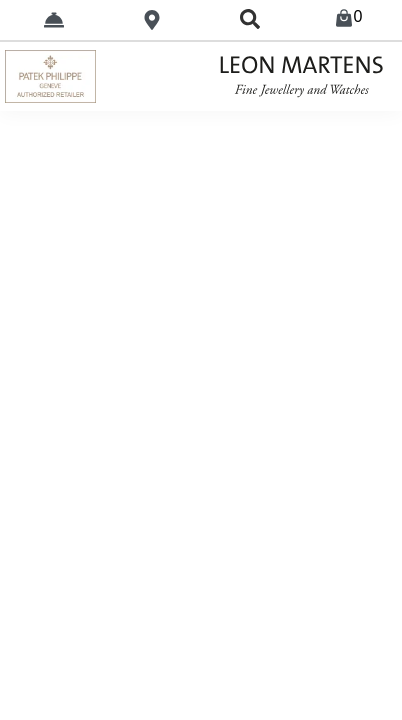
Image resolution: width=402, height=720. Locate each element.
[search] (250, 20)
